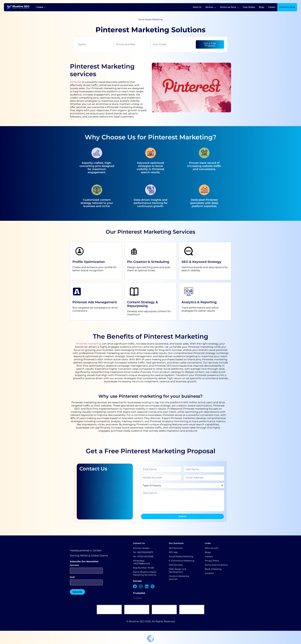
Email (72, 591)
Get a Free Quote (287, 7)
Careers (272, 7)
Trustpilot (137, 598)
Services (211, 7)
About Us (197, 7)
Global (41, 7)
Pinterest (76, 82)
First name (74, 580)
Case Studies (249, 7)
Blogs (262, 7)
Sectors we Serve (229, 7)
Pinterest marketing (89, 344)
